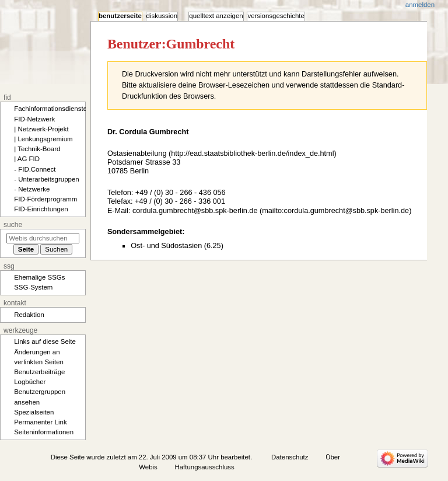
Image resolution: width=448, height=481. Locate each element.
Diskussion (162, 16)
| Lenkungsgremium (43, 139)
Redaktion (29, 315)
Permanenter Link (40, 422)
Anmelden (420, 5)
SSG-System (33, 287)
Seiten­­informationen (44, 432)
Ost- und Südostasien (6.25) (177, 246)
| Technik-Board (37, 149)
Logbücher (30, 382)
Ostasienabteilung (137, 154)
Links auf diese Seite (45, 341)
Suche (13, 225)
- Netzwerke (32, 189)
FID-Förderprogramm (45, 199)
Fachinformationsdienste (50, 109)
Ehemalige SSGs (39, 277)
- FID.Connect (35, 169)
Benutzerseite (120, 16)
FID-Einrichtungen (41, 209)
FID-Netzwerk (34, 119)
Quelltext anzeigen (216, 16)
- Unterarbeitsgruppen (46, 179)
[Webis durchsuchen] (43, 238)
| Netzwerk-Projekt (41, 129)
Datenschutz (290, 457)
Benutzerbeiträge (39, 372)
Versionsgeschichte (276, 16)
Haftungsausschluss (205, 467)
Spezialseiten (34, 412)
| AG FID (27, 159)
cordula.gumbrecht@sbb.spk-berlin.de (195, 211)
